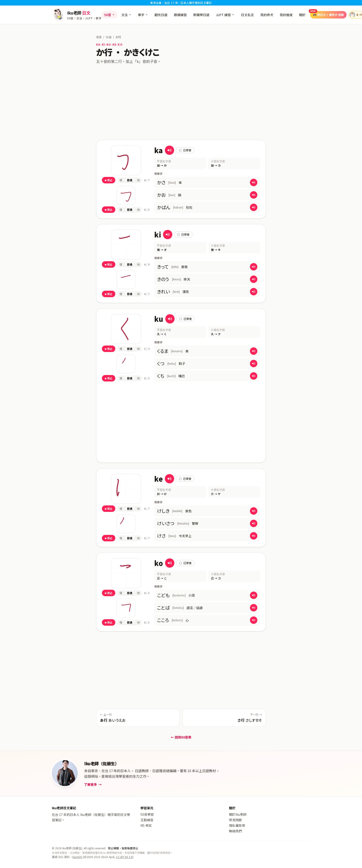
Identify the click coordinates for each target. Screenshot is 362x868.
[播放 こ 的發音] (170, 563)
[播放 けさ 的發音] (254, 536)
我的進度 (286, 15)
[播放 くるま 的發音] (254, 351)
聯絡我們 (235, 831)
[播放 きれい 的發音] (254, 292)
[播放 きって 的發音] (254, 267)
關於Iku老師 (238, 814)
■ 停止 (109, 180)
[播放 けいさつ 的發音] (254, 523)
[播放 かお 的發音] (254, 195)
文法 (126, 15)
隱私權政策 (237, 825)
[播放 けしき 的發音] (254, 511)
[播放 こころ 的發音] (254, 620)
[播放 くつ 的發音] (254, 364)
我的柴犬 (267, 15)
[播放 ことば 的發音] (254, 608)
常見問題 (235, 820)
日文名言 (247, 15)
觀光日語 (161, 15)
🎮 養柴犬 (327, 14)
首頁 (99, 37)
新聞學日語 (201, 15)
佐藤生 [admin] (77, 848)
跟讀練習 (180, 15)
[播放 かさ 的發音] (254, 182)
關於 (302, 15)
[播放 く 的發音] (170, 319)
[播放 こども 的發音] (254, 595)
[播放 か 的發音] (169, 150)
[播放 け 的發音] (169, 479)
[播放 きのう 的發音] (254, 279)
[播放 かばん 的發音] (254, 207)
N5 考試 (146, 825)
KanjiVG (77, 857)
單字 (143, 15)
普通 (130, 180)
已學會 (185, 150)
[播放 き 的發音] (168, 235)
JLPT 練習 (225, 15)
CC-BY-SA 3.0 (124, 857)
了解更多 (93, 784)
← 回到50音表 (181, 737)
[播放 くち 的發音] (254, 376)
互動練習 (147, 820)
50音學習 (147, 814)
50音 (110, 15)
